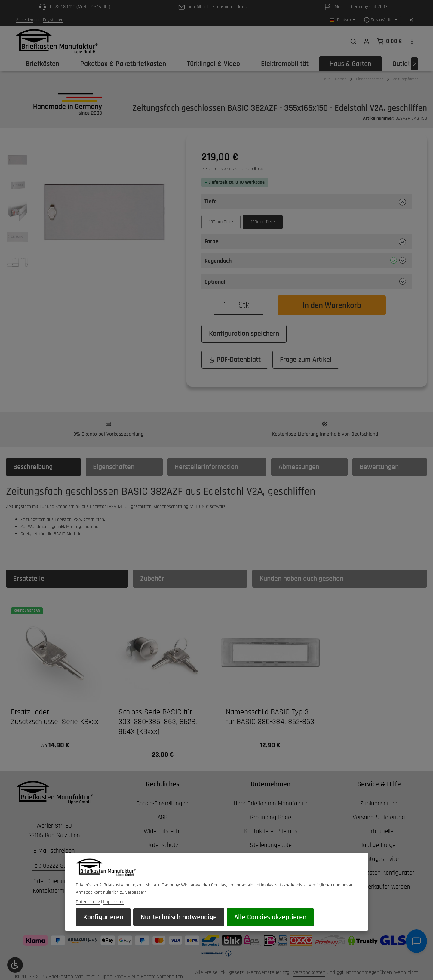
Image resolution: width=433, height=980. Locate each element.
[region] (90, 212)
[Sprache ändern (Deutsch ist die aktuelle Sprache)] (343, 20)
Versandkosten (309, 972)
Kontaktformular (54, 891)
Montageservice (379, 859)
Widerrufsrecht (163, 831)
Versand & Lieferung (379, 817)
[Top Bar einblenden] (412, 41)
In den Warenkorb (332, 305)
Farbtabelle (379, 831)
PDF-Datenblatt (235, 360)
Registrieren (53, 20)
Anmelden (25, 20)
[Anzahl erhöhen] (269, 305)
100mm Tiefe (221, 222)
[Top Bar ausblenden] (411, 20)
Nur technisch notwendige (179, 918)
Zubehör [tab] (152, 579)
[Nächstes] (414, 64)
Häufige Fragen (379, 845)
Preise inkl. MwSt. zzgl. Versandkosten (234, 169)
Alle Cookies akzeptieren (270, 918)
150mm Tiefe (263, 222)
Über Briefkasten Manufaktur (271, 804)
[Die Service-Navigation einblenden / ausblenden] (381, 20)
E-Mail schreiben (54, 851)
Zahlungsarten (379, 804)
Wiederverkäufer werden (379, 887)
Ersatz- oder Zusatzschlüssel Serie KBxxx (55, 717)
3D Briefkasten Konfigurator (379, 873)
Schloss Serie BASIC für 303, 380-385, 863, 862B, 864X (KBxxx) (158, 722)
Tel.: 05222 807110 (54, 866)
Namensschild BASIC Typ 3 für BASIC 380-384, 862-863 (270, 717)
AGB (163, 817)
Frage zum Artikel (306, 360)
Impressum (114, 903)
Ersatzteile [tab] (29, 579)
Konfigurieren (103, 918)
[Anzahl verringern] (208, 305)
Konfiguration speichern (244, 334)
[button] (307, 202)
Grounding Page (271, 817)
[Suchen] (353, 41)
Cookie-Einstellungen (162, 804)
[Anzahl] (224, 305)
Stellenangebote (271, 845)
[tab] (43, 467)
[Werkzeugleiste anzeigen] (15, 965)
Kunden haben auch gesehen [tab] (301, 579)
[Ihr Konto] (367, 41)
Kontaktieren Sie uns (271, 831)
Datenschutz (162, 845)
